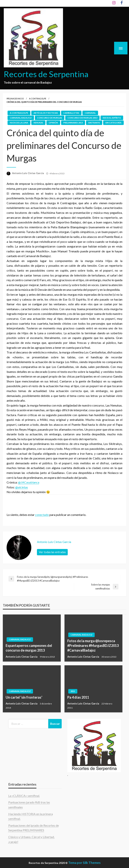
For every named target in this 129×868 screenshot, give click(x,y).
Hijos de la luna (19, 123)
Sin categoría (113, 123)
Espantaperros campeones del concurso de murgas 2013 (29, 648)
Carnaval (90, 113)
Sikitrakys (94, 123)
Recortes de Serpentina (46, 74)
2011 (73, 691)
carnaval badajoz (21, 118)
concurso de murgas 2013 (82, 118)
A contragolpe (38, 99)
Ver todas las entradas (52, 552)
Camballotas (71, 113)
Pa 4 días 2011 (78, 697)
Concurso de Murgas (50, 118)
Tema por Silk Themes (84, 863)
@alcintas (22, 487)
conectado (42, 515)
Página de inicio (15, 99)
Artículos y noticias (46, 113)
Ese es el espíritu (112, 118)
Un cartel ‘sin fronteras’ (24, 697)
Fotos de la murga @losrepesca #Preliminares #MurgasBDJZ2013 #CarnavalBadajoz (93, 646)
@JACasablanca (29, 482)
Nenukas (38, 123)
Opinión (53, 123)
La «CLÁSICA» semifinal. (24, 796)
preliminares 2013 (73, 123)
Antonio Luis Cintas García (28, 173)
